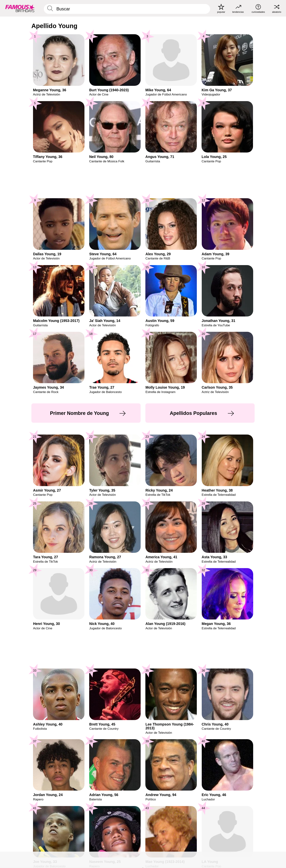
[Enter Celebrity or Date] (127, 9)
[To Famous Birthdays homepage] (20, 8)
